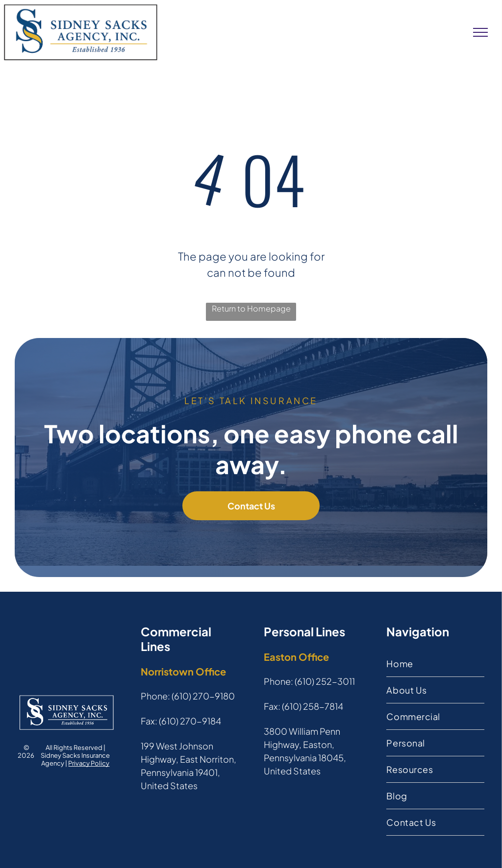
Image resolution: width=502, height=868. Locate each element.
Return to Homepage (251, 308)
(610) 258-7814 (313, 706)
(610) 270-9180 (203, 696)
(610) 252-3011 (325, 681)
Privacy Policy (89, 763)
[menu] (480, 32)
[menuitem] (435, 664)
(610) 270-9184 (190, 721)
